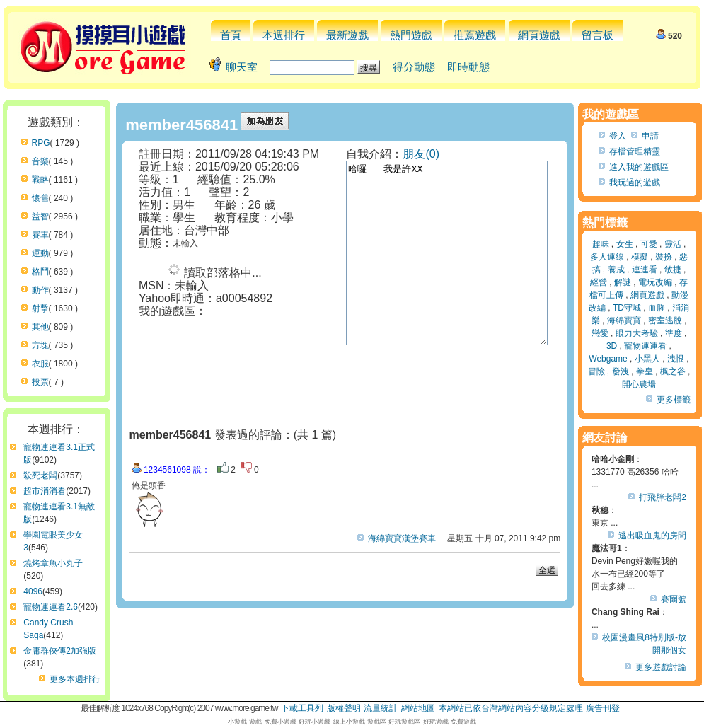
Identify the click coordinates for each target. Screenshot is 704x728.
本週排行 (284, 35)
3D (612, 346)
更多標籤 (674, 400)
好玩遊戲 (436, 722)
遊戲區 (377, 722)
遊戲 (255, 722)
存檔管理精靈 (635, 151)
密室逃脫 (665, 320)
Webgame (608, 359)
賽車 (40, 235)
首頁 (231, 35)
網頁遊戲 (539, 35)
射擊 (40, 308)
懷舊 (40, 198)
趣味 (601, 244)
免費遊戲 (463, 722)
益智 (40, 216)
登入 (618, 136)
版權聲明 (344, 708)
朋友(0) (421, 154)
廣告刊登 (603, 708)
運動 (40, 253)
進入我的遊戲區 (639, 167)
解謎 (623, 282)
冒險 (596, 371)
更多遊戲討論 (661, 667)
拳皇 (645, 371)
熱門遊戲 (411, 35)
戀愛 (600, 333)
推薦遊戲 (475, 35)
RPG (41, 143)
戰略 (40, 180)
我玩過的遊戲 (635, 183)
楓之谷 (673, 371)
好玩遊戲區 (404, 722)
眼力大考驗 (637, 333)
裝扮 (664, 257)
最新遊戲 (347, 35)
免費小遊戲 (281, 722)
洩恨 (676, 359)
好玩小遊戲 (315, 722)
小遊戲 (237, 722)
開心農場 (639, 384)
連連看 (645, 270)
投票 (40, 382)
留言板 (598, 35)
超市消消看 (45, 491)
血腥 (657, 308)
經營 (599, 282)
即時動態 (468, 67)
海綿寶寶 (624, 320)
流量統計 (381, 708)
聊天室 (242, 67)
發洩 (621, 371)
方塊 (40, 345)
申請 (650, 136)
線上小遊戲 (349, 722)
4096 (33, 591)
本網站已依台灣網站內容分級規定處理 (511, 708)
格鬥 (40, 272)
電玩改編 (655, 282)
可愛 (649, 244)
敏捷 (673, 270)
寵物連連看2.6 (51, 607)
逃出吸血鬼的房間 (652, 536)
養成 (616, 270)
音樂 (40, 161)
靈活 (673, 244)
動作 (40, 290)
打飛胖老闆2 (663, 497)
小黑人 (647, 359)
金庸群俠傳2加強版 (60, 651)
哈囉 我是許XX (458, 271)
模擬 (640, 257)
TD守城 (627, 308)
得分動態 (414, 67)
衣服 (40, 364)
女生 (625, 244)
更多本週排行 (75, 679)
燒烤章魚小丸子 (53, 563)
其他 (40, 327)
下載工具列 (302, 708)
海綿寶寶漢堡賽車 (402, 538)
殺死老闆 (40, 475)
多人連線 (607, 257)
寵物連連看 (645, 346)
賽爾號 (674, 599)
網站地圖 (418, 708)
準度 (674, 333)
